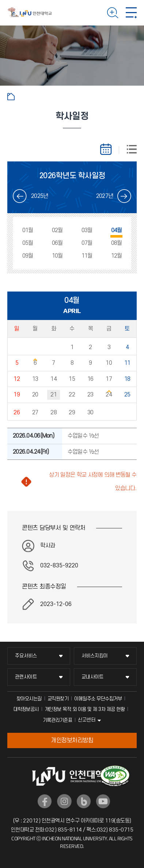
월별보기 (109, 149)
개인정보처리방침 (72, 740)
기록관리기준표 (58, 720)
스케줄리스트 (128, 149)
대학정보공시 (26, 709)
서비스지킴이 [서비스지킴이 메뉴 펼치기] (95, 656)
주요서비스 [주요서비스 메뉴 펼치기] (26, 656)
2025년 (39, 196)
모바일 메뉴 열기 (131, 13)
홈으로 (11, 97)
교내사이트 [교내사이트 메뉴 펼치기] (92, 677)
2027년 (105, 196)
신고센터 (87, 720)
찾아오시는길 (29, 699)
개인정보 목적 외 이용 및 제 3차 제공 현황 (85, 709)
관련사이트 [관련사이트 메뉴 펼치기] (26, 677)
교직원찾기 (58, 699)
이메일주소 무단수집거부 (98, 699)
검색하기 (113, 13)
